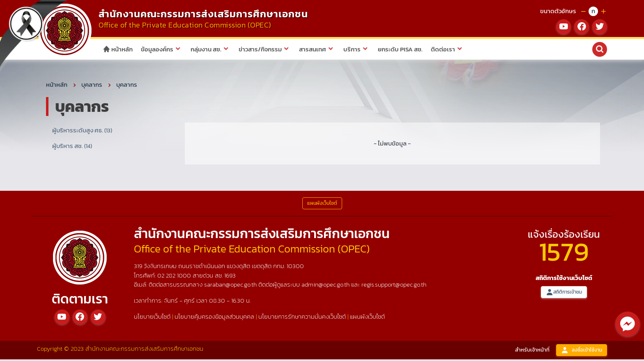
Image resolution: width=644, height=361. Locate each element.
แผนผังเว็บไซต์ (367, 318)
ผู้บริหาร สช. (72, 147)
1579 (564, 253)
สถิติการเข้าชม (564, 293)
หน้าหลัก (118, 49)
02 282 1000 (175, 277)
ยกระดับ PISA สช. (400, 49)
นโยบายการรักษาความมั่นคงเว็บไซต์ (302, 318)
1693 (230, 277)
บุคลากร (92, 86)
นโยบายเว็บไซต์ (152, 318)
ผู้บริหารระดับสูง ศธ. (82, 131)
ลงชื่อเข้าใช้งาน (582, 351)
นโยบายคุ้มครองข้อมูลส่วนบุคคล (214, 318)
